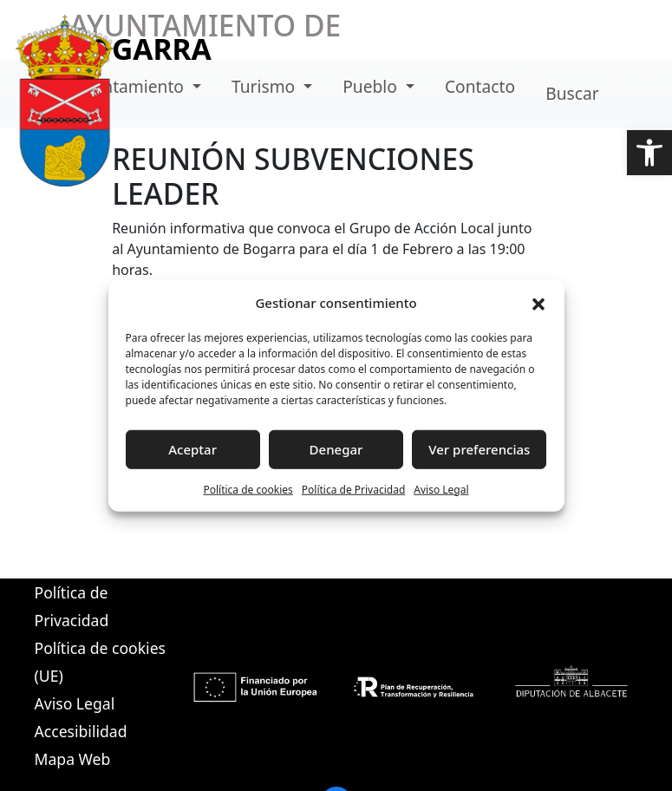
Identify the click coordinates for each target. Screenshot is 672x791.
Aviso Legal (441, 489)
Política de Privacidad (354, 489)
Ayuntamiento (130, 86)
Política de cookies (248, 489)
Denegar (336, 449)
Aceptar (192, 449)
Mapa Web (73, 759)
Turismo (265, 86)
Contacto (480, 86)
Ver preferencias (479, 449)
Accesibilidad (81, 731)
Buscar (572, 93)
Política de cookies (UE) (100, 662)
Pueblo (372, 86)
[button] (649, 153)
